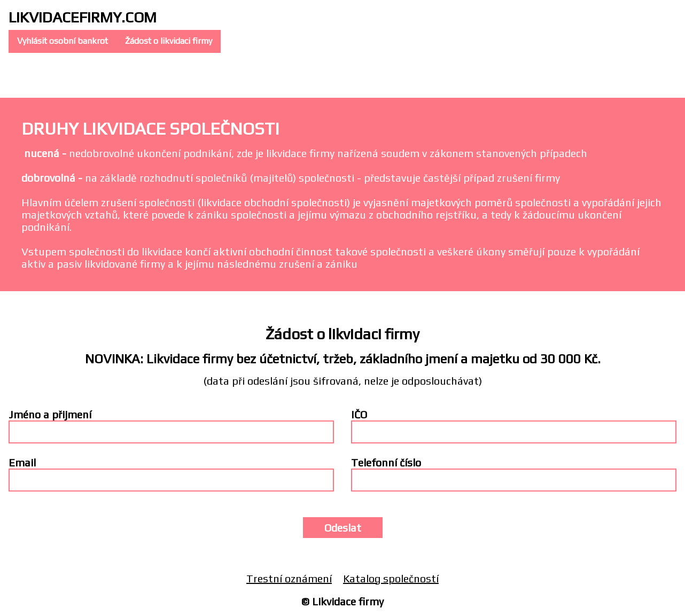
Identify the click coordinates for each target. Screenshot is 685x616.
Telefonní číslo (386, 462)
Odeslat (343, 528)
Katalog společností (391, 578)
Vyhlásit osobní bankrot (63, 41)
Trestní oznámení (289, 578)
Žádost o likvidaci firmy (169, 41)
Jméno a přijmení (50, 414)
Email (22, 462)
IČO (359, 414)
